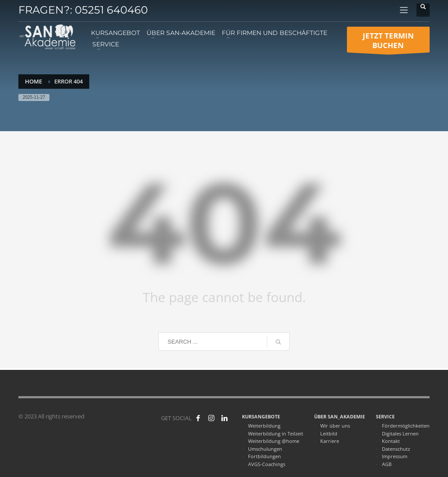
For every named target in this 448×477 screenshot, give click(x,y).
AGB (387, 464)
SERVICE (385, 416)
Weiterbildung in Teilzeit (276, 433)
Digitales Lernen (400, 433)
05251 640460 (111, 10)
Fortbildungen (264, 456)
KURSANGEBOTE (261, 416)
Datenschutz (396, 449)
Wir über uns (335, 426)
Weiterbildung (264, 426)
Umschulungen (265, 449)
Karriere (330, 441)
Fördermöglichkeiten (406, 426)
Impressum (395, 456)
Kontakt (391, 441)
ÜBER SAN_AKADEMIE (339, 416)
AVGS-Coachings (267, 464)
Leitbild (329, 433)
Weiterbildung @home (274, 441)
